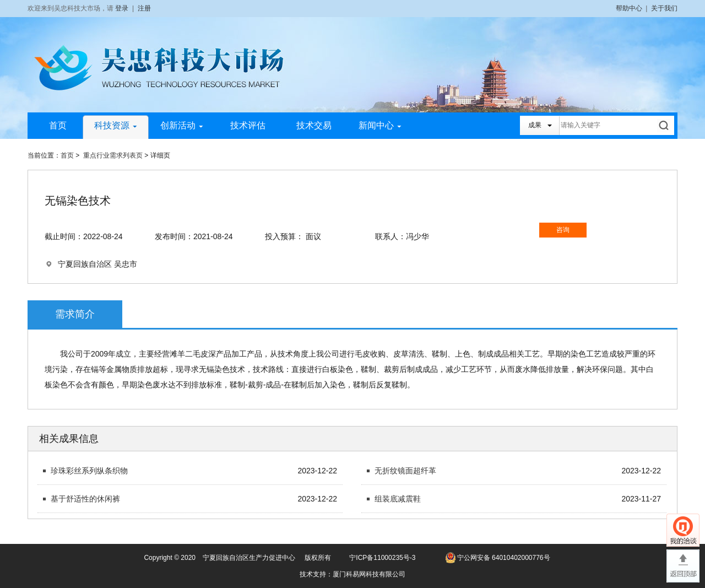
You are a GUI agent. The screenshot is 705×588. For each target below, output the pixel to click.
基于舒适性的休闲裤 (85, 499)
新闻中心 (380, 125)
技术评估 (248, 125)
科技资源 (116, 125)
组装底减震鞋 (398, 499)
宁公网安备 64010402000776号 (504, 558)
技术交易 (314, 125)
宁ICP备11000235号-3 (382, 558)
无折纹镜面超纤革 (405, 471)
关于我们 (664, 8)
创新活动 (182, 125)
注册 (144, 8)
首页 (58, 125)
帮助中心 (629, 8)
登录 (122, 8)
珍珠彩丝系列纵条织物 (89, 471)
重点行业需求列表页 (113, 155)
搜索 (665, 125)
